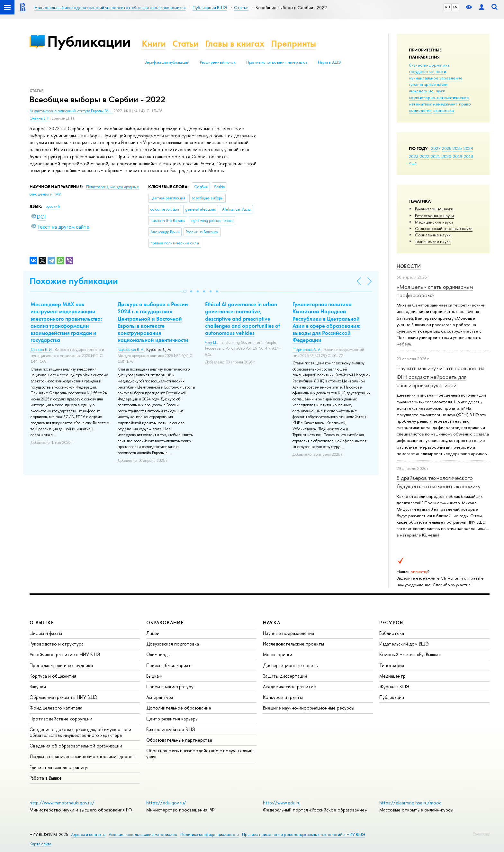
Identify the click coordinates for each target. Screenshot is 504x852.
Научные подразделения (288, 633)
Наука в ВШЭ (329, 62)
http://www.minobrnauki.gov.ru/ (62, 803)
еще (413, 163)
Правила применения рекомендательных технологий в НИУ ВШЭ (304, 834)
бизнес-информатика (429, 65)
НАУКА (272, 623)
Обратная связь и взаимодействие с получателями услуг (199, 753)
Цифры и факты (46, 633)
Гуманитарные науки (434, 209)
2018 (468, 156)
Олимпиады (158, 654)
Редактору (481, 833)
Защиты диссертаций (285, 676)
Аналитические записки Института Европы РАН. (72, 111)
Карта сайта (40, 844)
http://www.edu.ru (282, 803)
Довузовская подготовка (173, 644)
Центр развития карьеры (172, 719)
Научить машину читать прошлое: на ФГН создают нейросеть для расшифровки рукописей (441, 377)
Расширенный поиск (218, 62)
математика (420, 104)
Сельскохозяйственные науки (444, 228)
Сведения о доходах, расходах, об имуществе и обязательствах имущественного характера (80, 732)
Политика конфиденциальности (210, 834)
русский (53, 206)
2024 (468, 148)
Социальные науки (433, 235)
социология (420, 110)
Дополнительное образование (179, 708)
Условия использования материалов (143, 834)
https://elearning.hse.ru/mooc (410, 803)
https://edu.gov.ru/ (166, 803)
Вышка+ (154, 676)
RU (448, 7)
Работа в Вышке (46, 778)
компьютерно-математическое (439, 97)
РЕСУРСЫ (392, 623)
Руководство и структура (57, 644)
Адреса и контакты (88, 834)
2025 (457, 148)
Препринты (293, 44)
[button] (185, 291)
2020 (446, 156)
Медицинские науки (434, 222)
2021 (435, 156)
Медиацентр (392, 676)
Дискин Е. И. (42, 350)
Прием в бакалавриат (169, 665)
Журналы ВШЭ (394, 687)
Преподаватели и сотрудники (61, 665)
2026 (446, 148)
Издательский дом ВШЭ (404, 644)
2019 (458, 156)
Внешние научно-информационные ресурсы (309, 708)
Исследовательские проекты (293, 644)
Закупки (38, 687)
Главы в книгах (235, 44)
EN (455, 7)
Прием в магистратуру (170, 687)
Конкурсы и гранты (283, 697)
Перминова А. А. (307, 350)
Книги (154, 44)
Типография (392, 665)
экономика (444, 110)
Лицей (153, 633)
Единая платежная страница (59, 767)
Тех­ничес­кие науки (433, 241)
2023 (414, 156)
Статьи (185, 44)
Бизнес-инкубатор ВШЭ (171, 729)
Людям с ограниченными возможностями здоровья (83, 756)
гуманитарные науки (428, 84)
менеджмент (445, 104)
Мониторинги (278, 654)
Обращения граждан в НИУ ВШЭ (63, 697)
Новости (409, 266)
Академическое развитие (289, 687)
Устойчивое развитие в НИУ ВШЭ (65, 654)
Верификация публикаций (167, 62)
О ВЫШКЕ (42, 623)
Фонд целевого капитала (56, 708)
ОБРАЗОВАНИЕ (165, 623)
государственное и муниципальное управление (436, 75)
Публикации (89, 41)
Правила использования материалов (277, 62)
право (465, 104)
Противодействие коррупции (61, 719)
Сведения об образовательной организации (76, 746)
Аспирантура (160, 697)
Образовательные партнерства (179, 740)
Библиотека (392, 633)
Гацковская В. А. (131, 350)
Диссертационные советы (291, 665)
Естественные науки (434, 215)
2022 (424, 156)
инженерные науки (427, 91)
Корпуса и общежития (53, 676)
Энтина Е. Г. (40, 118)
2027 (436, 148)
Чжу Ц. (211, 343)
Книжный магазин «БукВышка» (410, 654)
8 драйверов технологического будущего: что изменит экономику (439, 482)
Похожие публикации (74, 281)
